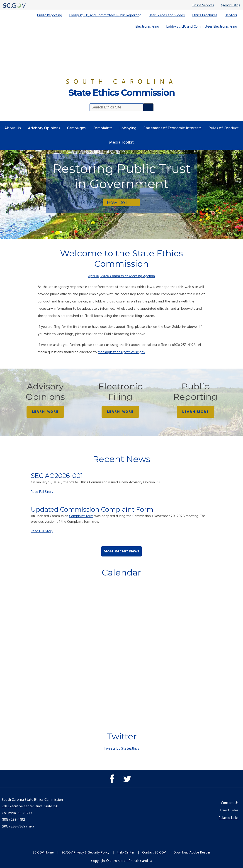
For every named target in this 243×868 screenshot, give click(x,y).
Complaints (103, 128)
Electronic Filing (147, 27)
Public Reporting (50, 15)
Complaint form (81, 516)
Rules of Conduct (224, 128)
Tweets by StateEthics (121, 749)
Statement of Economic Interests (172, 128)
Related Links (229, 818)
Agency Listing (230, 5)
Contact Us (230, 803)
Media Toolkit (121, 143)
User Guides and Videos (167, 15)
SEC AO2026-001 (57, 476)
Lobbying (128, 128)
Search (148, 107)
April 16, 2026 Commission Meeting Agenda (121, 276)
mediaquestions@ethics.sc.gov (121, 352)
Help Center (126, 852)
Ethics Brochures (205, 15)
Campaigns (76, 128)
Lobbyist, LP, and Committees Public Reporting (105, 15)
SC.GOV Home (43, 852)
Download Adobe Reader (192, 852)
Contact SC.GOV (154, 852)
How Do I (117, 202)
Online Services (203, 5)
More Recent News (121, 551)
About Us (13, 128)
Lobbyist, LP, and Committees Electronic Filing (202, 27)
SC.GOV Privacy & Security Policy (85, 852)
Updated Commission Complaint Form (92, 509)
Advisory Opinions (44, 128)
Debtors (231, 15)
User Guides (229, 810)
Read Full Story (42, 492)
